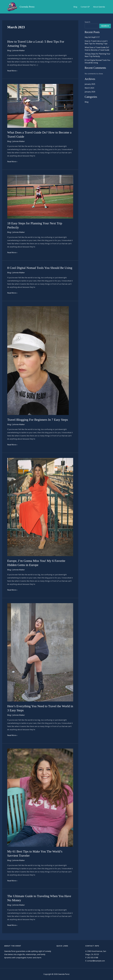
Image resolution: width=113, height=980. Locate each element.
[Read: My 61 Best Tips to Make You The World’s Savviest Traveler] (40, 797)
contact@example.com (96, 961)
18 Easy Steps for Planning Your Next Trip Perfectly (98, 55)
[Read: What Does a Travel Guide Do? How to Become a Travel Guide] (40, 106)
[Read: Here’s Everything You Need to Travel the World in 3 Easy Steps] (40, 652)
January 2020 (90, 92)
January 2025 (90, 84)
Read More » (12, 71)
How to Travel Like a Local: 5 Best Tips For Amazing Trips (96, 42)
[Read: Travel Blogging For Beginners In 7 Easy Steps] (38, 360)
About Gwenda (99, 7)
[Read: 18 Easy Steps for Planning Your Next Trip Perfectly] (40, 196)
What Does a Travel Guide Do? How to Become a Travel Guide (97, 49)
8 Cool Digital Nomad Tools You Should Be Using (40, 268)
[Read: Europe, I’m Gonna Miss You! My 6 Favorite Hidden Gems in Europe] (40, 507)
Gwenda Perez (27, 7)
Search (87, 22)
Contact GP (85, 7)
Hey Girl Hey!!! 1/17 (92, 37)
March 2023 (89, 88)
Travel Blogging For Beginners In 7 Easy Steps (38, 420)
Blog (76, 7)
